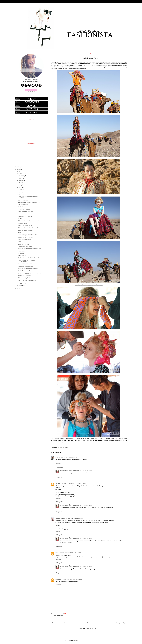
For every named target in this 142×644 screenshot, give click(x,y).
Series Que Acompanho (25, 276)
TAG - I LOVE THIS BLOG (25, 264)
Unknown (58, 553)
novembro (21, 176)
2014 (19, 169)
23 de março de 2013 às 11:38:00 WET (72, 553)
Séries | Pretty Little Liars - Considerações (29, 221)
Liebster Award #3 (23, 205)
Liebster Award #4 (23, 200)
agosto (20, 183)
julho (20, 185)
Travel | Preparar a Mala (25, 239)
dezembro (21, 174)
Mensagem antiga (121, 623)
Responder (58, 464)
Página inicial (91, 623)
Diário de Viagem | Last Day (26, 212)
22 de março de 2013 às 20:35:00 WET (81, 505)
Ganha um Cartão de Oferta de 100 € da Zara (30, 273)
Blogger (76, 640)
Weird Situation (22, 214)
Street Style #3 (22, 256)
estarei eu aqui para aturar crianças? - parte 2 (30, 249)
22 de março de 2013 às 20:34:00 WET (81, 471)
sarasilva (58, 579)
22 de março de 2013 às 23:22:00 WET (73, 518)
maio (20, 190)
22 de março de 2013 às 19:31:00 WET (67, 457)
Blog (19, 242)
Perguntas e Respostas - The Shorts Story (29, 202)
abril (20, 192)
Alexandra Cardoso (61, 483)
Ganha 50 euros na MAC (25, 271)
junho (20, 187)
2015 (19, 167)
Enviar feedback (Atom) (92, 628)
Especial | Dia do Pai (24, 244)
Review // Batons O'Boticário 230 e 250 (28, 258)
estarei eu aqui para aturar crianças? (28, 269)
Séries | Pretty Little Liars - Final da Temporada (31, 228)
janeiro (20, 286)
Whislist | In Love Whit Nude (26, 237)
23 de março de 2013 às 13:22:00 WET (81, 538)
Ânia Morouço (64, 471)
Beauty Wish (22, 253)
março (20, 194)
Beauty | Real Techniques (25, 246)
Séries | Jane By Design (25, 278)
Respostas (60, 467)
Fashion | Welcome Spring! (25, 226)
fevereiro (21, 283)
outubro (21, 178)
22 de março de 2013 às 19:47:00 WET (77, 483)
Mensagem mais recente (59, 623)
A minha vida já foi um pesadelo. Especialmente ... (27, 261)
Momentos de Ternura (24, 209)
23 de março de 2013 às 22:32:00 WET (71, 579)
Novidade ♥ (21, 207)
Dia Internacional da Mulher (25, 266)
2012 (19, 288)
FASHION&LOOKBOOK (64, 447)
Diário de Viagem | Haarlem (25, 230)
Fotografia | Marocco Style (25, 216)
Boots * (20, 233)
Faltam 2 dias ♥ (22, 251)
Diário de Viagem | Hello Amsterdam (28, 235)
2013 (19, 171)
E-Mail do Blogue (23, 223)
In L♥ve (20, 219)
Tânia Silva (59, 518)
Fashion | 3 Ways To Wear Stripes (27, 280)
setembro (21, 180)
